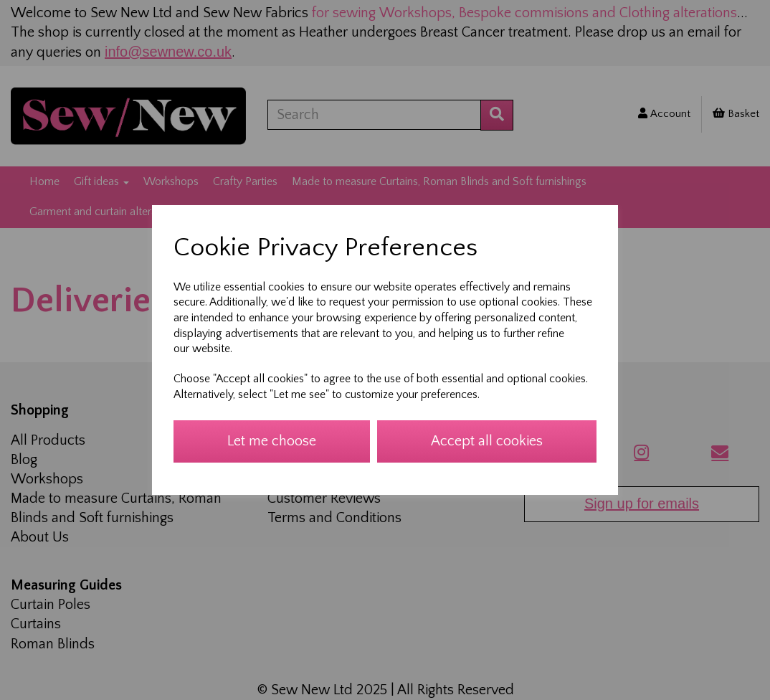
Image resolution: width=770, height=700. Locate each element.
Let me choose (272, 441)
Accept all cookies (487, 441)
